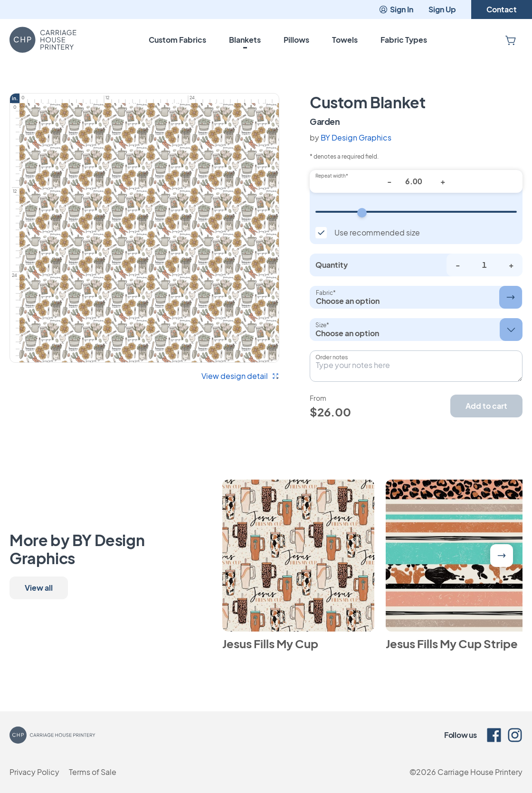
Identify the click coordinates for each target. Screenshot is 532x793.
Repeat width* (332, 176)
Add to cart (486, 406)
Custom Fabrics (177, 40)
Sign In (396, 9)
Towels (345, 40)
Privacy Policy (34, 772)
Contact (502, 9)
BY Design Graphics (356, 137)
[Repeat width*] (416, 181)
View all (39, 588)
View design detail (240, 376)
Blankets (245, 40)
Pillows (296, 40)
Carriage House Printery (480, 772)
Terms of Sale (93, 772)
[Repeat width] (416, 212)
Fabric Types (404, 40)
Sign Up (442, 9)
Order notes (332, 357)
